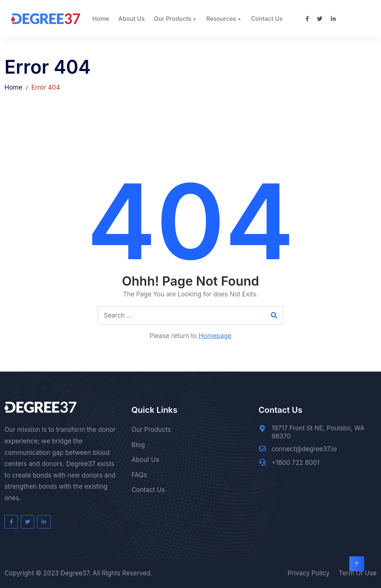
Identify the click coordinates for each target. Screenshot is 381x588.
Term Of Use (358, 573)
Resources (221, 19)
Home (101, 19)
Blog (138, 445)
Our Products (173, 19)
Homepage (215, 336)
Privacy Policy (308, 573)
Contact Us (267, 19)
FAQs (139, 475)
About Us (132, 19)
